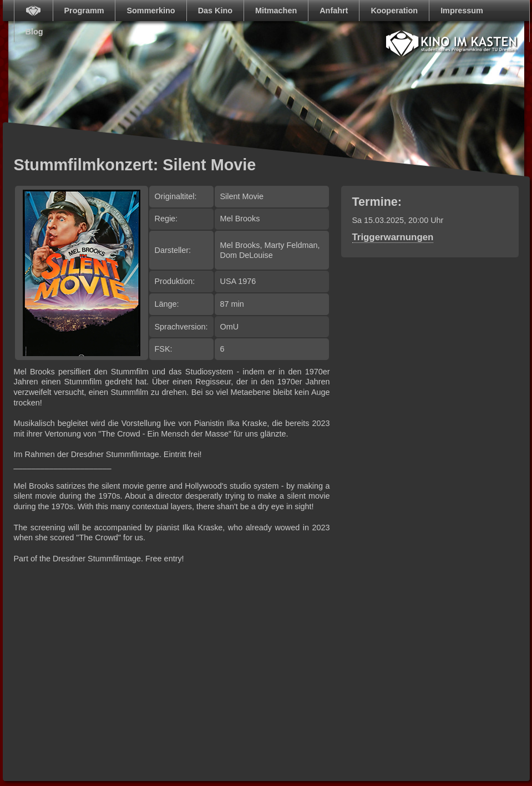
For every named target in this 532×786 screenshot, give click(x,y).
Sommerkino (151, 11)
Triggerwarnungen (393, 237)
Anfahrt (334, 11)
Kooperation (394, 11)
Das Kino (215, 11)
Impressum (462, 11)
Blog (34, 32)
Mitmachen (276, 11)
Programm (84, 11)
